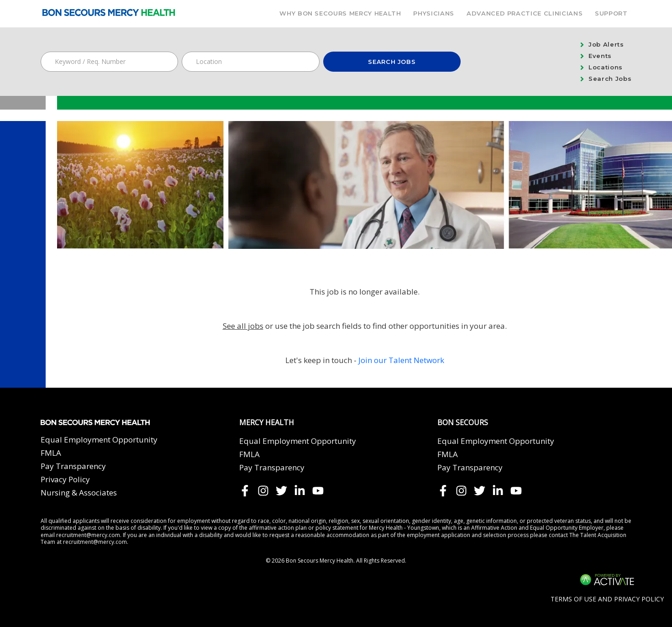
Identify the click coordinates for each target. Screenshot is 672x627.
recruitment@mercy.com (88, 535)
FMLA (51, 453)
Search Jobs (392, 62)
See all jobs (243, 326)
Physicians (434, 13)
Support (611, 13)
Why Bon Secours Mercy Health (340, 13)
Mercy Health (267, 423)
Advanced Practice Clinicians (525, 13)
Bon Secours (463, 423)
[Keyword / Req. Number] (109, 62)
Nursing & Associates (79, 493)
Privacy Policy (65, 479)
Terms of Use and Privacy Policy (607, 599)
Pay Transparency (73, 466)
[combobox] (250, 62)
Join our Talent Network (401, 360)
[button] (311, 62)
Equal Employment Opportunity (99, 440)
